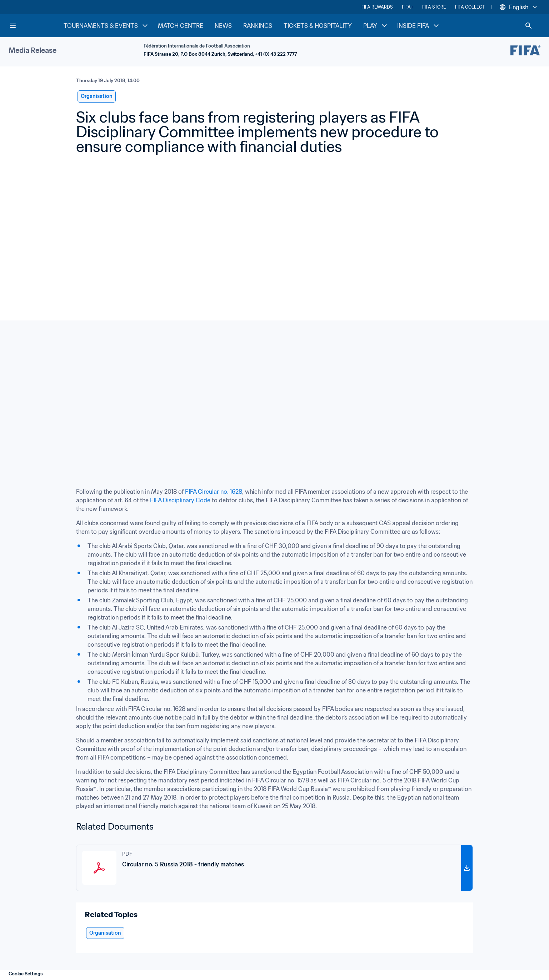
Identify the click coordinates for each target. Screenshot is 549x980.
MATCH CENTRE (181, 26)
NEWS (223, 26)
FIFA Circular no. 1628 (214, 492)
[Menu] (13, 26)
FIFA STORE (434, 7)
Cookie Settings (26, 974)
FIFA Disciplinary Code (180, 500)
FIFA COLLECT (470, 7)
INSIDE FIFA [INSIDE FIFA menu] (419, 26)
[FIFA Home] (36, 26)
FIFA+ (407, 7)
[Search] (529, 26)
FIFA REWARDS (377, 7)
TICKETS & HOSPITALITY (318, 26)
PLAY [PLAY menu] (376, 26)
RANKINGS (258, 26)
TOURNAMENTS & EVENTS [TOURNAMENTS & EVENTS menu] (106, 26)
